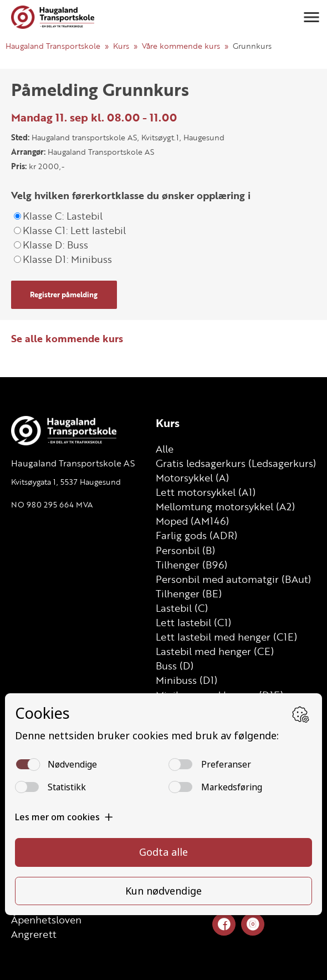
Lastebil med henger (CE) (215, 651)
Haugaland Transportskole (53, 46)
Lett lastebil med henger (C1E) (226, 637)
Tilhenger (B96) (191, 565)
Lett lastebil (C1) (193, 622)
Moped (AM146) (192, 521)
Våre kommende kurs (181, 46)
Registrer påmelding (64, 294)
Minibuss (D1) (187, 680)
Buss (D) (175, 666)
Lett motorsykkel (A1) (206, 492)
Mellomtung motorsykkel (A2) (225, 506)
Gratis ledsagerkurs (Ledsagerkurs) (236, 463)
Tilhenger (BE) (189, 593)
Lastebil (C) (182, 608)
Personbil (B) (185, 550)
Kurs (121, 46)
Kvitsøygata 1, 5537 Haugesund (66, 482)
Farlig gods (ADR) (196, 535)
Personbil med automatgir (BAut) (233, 579)
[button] (311, 17)
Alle (165, 449)
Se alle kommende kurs (67, 338)
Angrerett (34, 934)
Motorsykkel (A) (192, 478)
